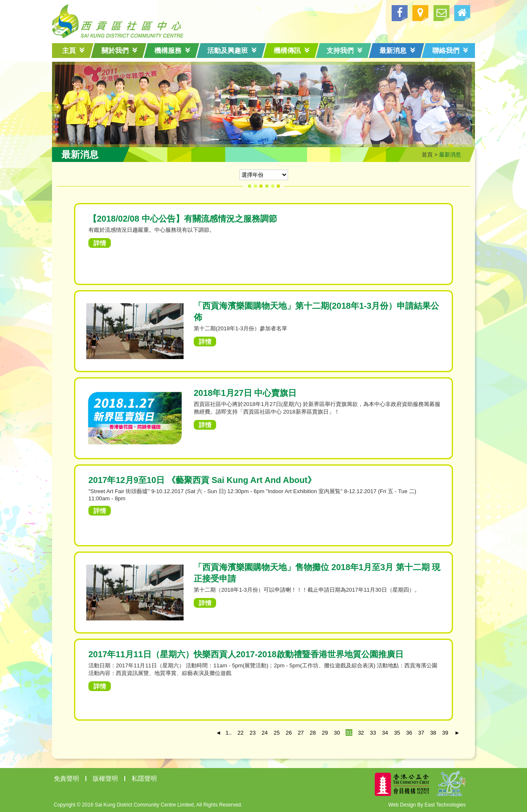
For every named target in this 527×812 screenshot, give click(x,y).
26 (288, 733)
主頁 (73, 51)
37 (421, 733)
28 (313, 733)
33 (373, 733)
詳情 (100, 243)
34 (385, 733)
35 (397, 733)
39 (445, 733)
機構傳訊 (292, 51)
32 (361, 733)
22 (241, 733)
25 (277, 733)
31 (349, 733)
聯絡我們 (450, 51)
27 (301, 733)
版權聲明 (105, 778)
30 (337, 733)
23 (253, 733)
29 (325, 733)
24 (265, 733)
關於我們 (119, 51)
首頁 (427, 155)
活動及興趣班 (232, 51)
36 (409, 733)
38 (433, 733)
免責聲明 (66, 778)
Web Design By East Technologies (427, 805)
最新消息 (397, 51)
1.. (228, 733)
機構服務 (172, 51)
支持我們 (344, 51)
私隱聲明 (144, 778)
